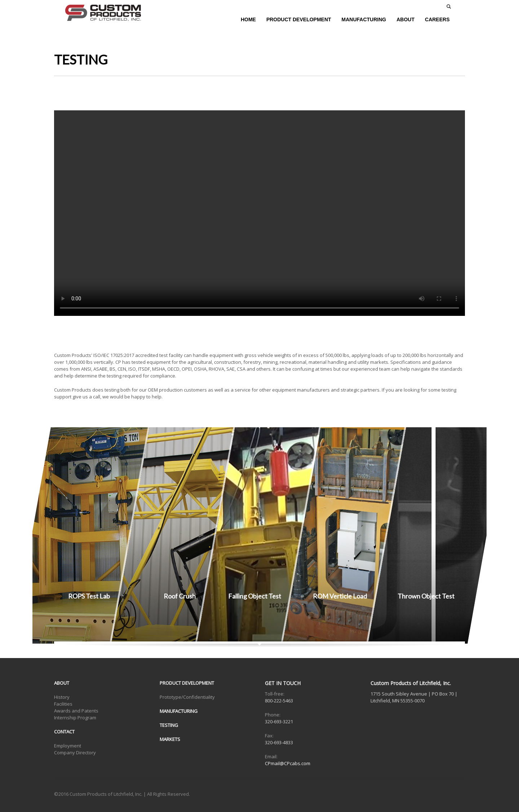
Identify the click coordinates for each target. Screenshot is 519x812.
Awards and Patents (76, 711)
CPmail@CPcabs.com (288, 763)
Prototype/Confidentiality (187, 697)
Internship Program (75, 718)
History (62, 697)
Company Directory (75, 753)
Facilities (63, 704)
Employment (68, 746)
